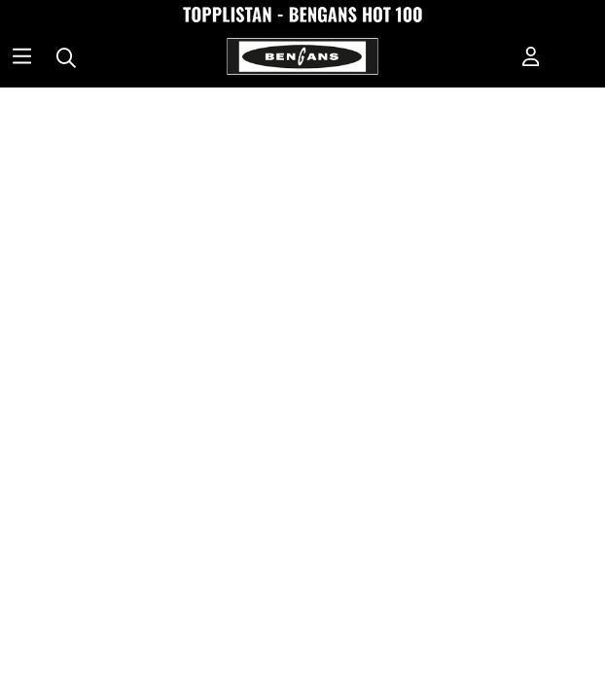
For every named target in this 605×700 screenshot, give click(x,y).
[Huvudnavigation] (22, 58)
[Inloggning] (531, 58)
